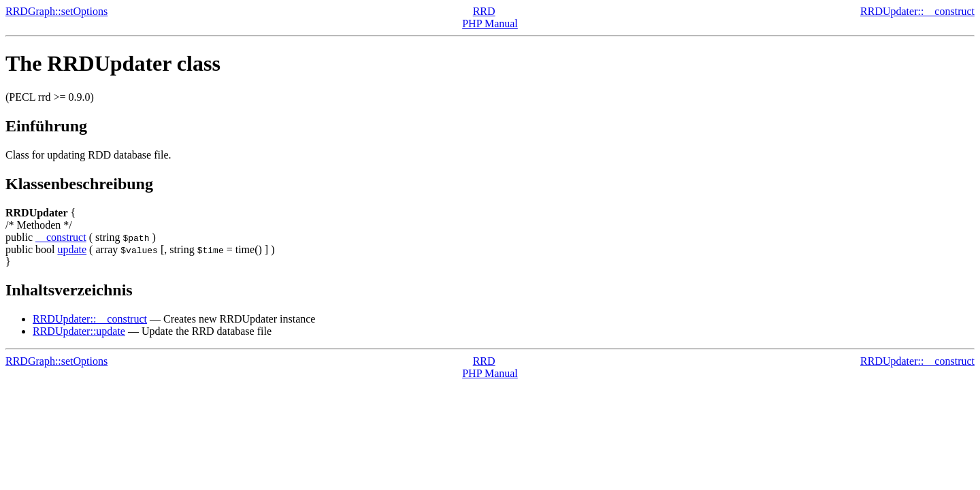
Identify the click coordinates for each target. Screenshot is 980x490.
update (72, 249)
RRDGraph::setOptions (56, 11)
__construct (61, 237)
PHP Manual (490, 23)
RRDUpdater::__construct (917, 11)
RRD (484, 11)
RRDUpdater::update (79, 331)
